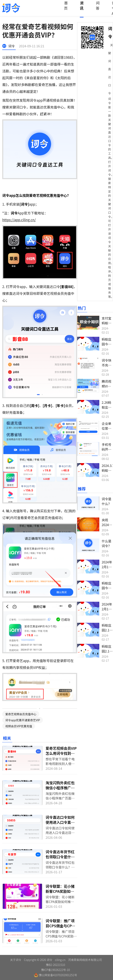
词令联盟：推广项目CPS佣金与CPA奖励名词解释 (60, 926)
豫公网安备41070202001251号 (56, 975)
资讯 (82, 5)
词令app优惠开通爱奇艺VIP (23, 720)
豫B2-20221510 (55, 965)
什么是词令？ (107, 543)
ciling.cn (60, 960)
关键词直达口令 (111, 69)
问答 (98, 5)
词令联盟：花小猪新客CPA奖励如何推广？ (60, 891)
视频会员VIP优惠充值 (19, 726)
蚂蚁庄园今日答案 (107, 344)
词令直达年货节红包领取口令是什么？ (60, 857)
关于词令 (16, 960)
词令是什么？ (107, 501)
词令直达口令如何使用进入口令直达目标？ (60, 822)
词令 (11, 46)
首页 (66, 5)
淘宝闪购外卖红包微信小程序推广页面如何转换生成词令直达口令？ (60, 790)
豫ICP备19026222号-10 (55, 970)
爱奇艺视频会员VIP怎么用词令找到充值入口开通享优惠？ (61, 756)
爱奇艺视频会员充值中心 (21, 714)
